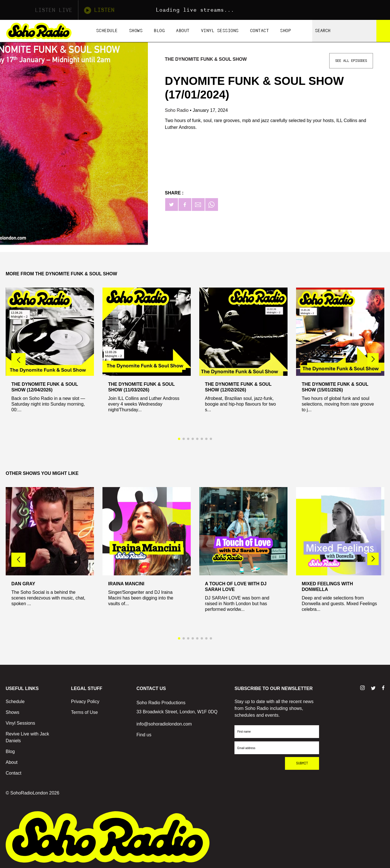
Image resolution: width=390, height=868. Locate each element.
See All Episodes (351, 61)
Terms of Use (84, 712)
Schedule (107, 31)
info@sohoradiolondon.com (164, 724)
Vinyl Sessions (220, 31)
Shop (286, 31)
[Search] (383, 31)
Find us (144, 735)
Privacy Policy (85, 702)
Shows (136, 31)
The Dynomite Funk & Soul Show (206, 59)
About (183, 31)
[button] (373, 359)
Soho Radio (177, 110)
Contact (260, 31)
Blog (159, 31)
